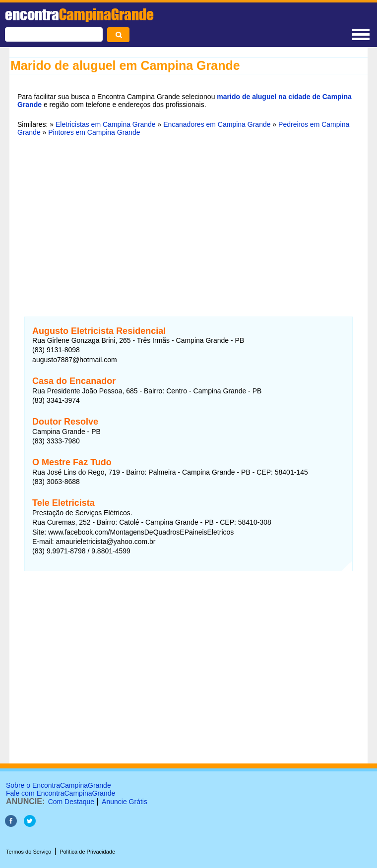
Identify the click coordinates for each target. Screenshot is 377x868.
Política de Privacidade (87, 852)
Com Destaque (71, 802)
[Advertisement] (188, 220)
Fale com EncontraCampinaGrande (61, 793)
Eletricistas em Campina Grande (106, 124)
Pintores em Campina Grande (94, 132)
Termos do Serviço (29, 852)
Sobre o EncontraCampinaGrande (59, 785)
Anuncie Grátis (125, 802)
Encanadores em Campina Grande (217, 124)
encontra (79, 14)
